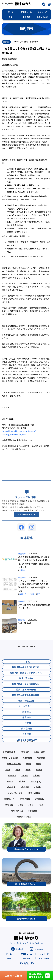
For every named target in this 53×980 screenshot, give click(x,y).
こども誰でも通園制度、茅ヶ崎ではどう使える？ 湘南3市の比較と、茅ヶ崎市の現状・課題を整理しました (34, 586)
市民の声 (25, 770)
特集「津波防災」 (27, 723)
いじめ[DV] (36, 800)
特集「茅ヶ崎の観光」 (27, 712)
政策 (9, 958)
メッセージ (44, 954)
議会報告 (6, 42)
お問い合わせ (44, 958)
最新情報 (27, 958)
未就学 (22, 594)
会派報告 (27, 757)
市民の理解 (25, 817)
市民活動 (40, 817)
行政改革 (42, 776)
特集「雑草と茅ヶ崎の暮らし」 (27, 707)
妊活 (39, 782)
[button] (44, 4)
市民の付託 (10, 817)
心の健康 (25, 805)
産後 (19, 788)
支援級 (23, 800)
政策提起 (28, 776)
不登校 (11, 800)
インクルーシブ (16, 811)
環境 (29, 782)
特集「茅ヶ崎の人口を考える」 (27, 690)
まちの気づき (10, 770)
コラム (27, 684)
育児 (39, 618)
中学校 (37, 794)
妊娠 (9, 788)
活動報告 (27, 735)
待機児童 (13, 794)
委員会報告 (27, 751)
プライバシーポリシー (27, 964)
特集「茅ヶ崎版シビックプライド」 (27, 696)
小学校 (25, 794)
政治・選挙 (40, 770)
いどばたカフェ (27, 729)
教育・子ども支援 (27, 618)
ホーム (9, 954)
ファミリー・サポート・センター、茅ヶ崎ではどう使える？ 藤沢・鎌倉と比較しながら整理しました (34, 610)
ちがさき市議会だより (27, 762)
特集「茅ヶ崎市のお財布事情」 (27, 718)
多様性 (38, 805)
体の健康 (12, 805)
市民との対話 (34, 811)
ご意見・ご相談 (13, 976)
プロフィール (27, 954)
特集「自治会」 (27, 701)
